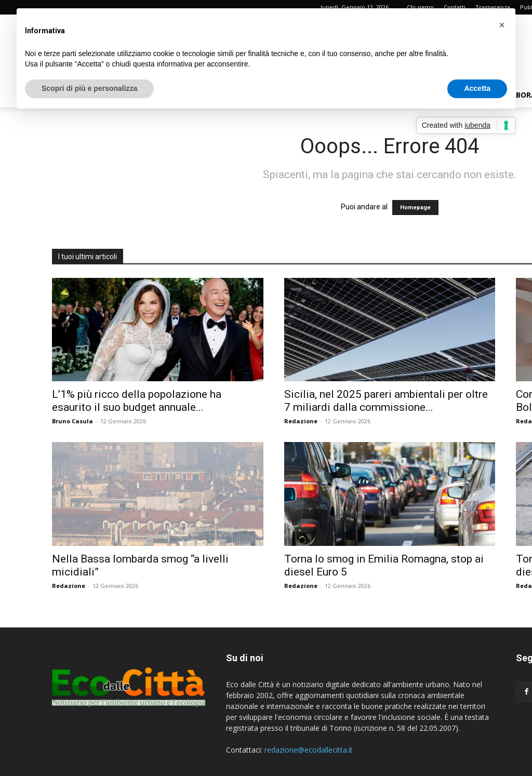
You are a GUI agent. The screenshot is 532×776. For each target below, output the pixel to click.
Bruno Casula (72, 421)
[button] (502, 25)
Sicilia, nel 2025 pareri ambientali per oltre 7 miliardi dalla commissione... (386, 401)
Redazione (301, 421)
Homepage (415, 208)
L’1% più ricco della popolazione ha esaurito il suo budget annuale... (137, 401)
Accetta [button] (477, 88)
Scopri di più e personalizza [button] (89, 88)
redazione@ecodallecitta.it (309, 750)
